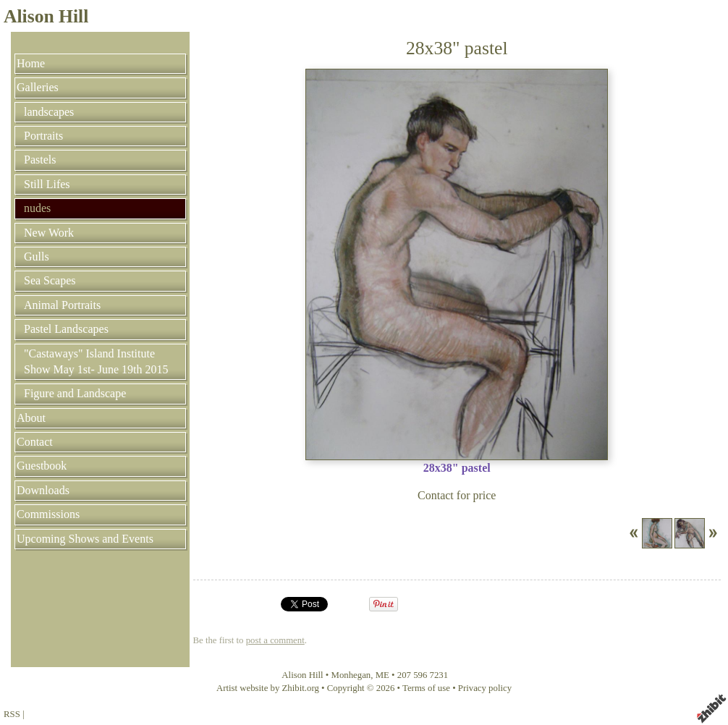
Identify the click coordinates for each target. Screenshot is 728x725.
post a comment (275, 640)
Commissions (48, 514)
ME (382, 675)
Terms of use (426, 688)
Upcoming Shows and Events (85, 539)
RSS (12, 714)
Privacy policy (485, 688)
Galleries (38, 87)
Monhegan (351, 675)
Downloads (43, 490)
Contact (35, 442)
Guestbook (42, 466)
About (31, 418)
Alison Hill (46, 16)
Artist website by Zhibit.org (268, 688)
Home (31, 63)
